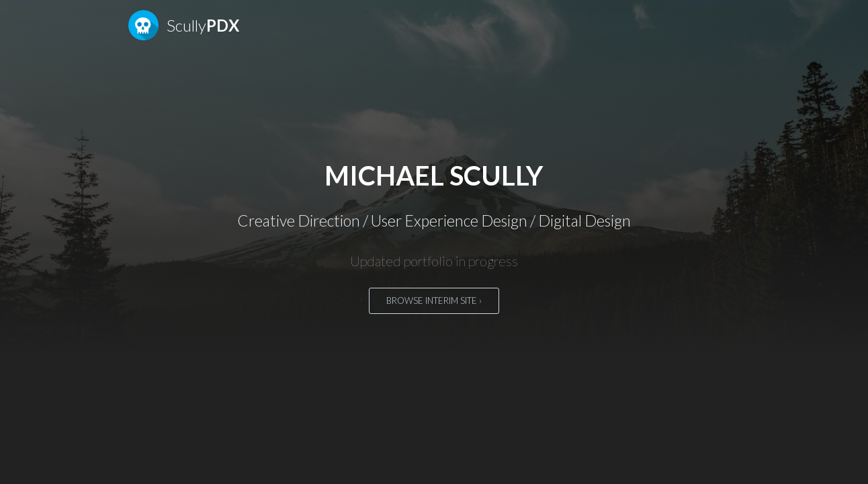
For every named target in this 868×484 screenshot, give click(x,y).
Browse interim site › (434, 300)
